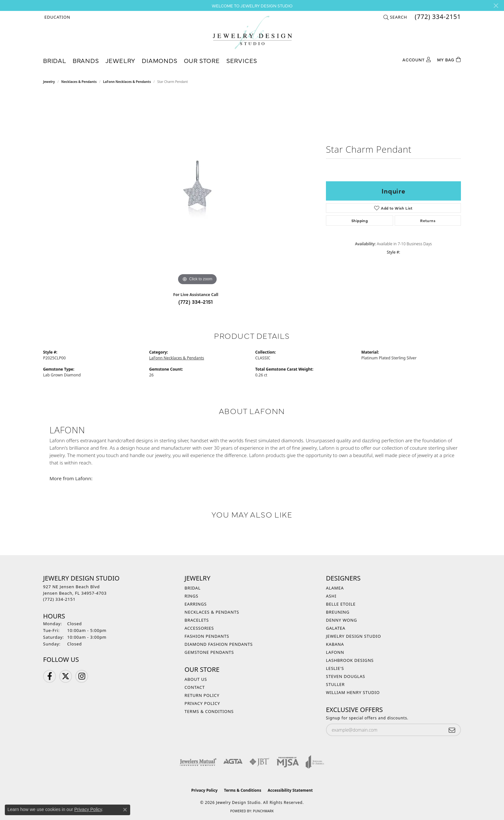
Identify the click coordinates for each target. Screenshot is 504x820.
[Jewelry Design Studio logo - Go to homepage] (252, 32)
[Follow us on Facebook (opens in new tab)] (50, 676)
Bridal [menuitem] (193, 588)
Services (242, 60)
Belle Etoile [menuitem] (341, 604)
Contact (195, 687)
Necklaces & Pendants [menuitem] (212, 612)
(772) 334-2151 (196, 302)
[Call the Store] (59, 599)
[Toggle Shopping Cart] (449, 59)
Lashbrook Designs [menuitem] (350, 660)
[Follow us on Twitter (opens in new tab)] (66, 676)
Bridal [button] (55, 60)
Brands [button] (86, 60)
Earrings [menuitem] (196, 604)
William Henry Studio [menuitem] (353, 692)
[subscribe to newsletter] (452, 730)
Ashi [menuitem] (331, 596)
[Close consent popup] (125, 810)
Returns (428, 221)
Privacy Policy (202, 703)
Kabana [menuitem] (335, 644)
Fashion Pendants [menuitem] (207, 636)
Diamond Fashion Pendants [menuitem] (219, 644)
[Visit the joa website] (315, 762)
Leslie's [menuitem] (335, 668)
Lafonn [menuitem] (335, 652)
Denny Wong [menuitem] (342, 620)
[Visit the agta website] (233, 762)
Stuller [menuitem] (335, 684)
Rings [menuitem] (191, 596)
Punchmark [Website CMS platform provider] (263, 811)
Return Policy (202, 695)
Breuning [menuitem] (338, 612)
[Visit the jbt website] (259, 762)
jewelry (49, 82)
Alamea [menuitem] (335, 588)
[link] (437, 17)
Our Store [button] (202, 60)
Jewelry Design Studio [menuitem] (353, 636)
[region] (197, 190)
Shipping (360, 221)
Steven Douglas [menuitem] (346, 676)
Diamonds (159, 60)
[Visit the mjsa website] (288, 762)
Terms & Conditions (209, 711)
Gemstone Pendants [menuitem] (209, 652)
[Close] (496, 6)
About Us (196, 679)
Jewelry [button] (121, 60)
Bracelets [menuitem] (197, 620)
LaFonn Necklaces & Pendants (127, 82)
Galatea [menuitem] (336, 628)
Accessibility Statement (290, 790)
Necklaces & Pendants (79, 82)
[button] (57, 17)
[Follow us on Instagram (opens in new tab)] (82, 676)
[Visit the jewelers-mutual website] (198, 762)
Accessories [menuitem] (199, 628)
